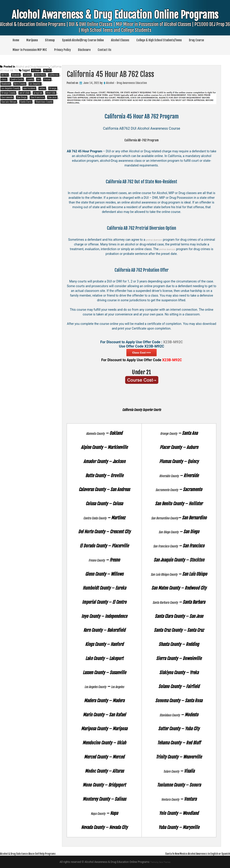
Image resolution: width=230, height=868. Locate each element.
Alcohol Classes (120, 40)
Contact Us (104, 50)
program (38, 93)
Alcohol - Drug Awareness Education (126, 83)
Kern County (20, 84)
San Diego (22, 97)
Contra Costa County (95, 518)
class (4, 79)
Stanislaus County (170, 715)
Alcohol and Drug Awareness (32, 67)
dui (39, 79)
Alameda (16, 75)
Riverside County (169, 476)
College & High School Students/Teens (159, 40)
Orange (53, 88)
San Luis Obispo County (164, 574)
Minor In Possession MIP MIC (30, 50)
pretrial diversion (160, 240)
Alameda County (95, 433)
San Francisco (37, 97)
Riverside (51, 93)
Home (16, 40)
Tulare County (171, 771)
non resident (29, 88)
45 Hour (36, 70)
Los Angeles (122, 687)
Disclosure (84, 50)
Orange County (169, 433)
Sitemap (50, 40)
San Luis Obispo (9, 102)
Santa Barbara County (165, 602)
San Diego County (168, 532)
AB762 (5, 75)
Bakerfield (40, 75)
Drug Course (196, 40)
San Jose (52, 97)
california (54, 75)
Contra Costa (17, 79)
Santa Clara (26, 102)
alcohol (27, 75)
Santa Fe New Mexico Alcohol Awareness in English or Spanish (186, 853)
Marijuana (32, 40)
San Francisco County (166, 546)
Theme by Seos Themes (160, 862)
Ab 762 (47, 70)
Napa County (98, 813)
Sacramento (7, 97)
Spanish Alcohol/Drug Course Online (83, 40)
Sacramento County (167, 490)
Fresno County (97, 560)
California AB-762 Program (142, 140)
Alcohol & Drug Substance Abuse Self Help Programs (38, 853)
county (30, 79)
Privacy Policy (62, 50)
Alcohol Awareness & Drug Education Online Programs (115, 25)
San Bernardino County (165, 518)
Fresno (47, 79)
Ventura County (170, 799)
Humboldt (6, 84)
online (42, 88)
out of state (24, 93)
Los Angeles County (93, 687)
